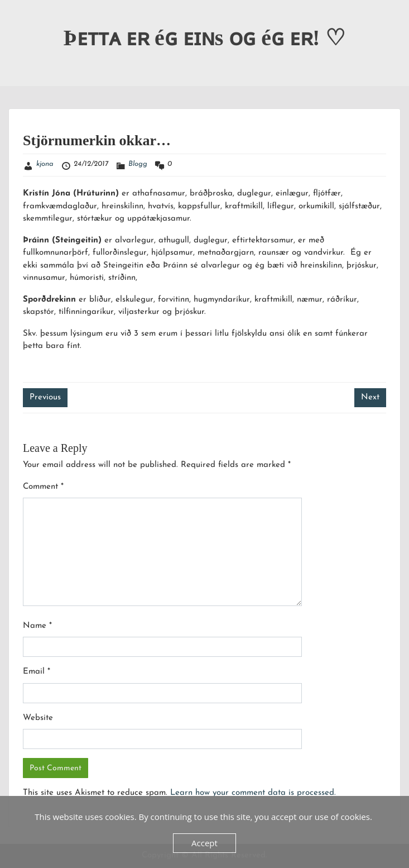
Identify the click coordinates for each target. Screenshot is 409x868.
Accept (204, 843)
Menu (20, 19)
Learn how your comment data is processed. (253, 793)
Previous (45, 397)
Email (37, 672)
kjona (45, 164)
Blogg (138, 164)
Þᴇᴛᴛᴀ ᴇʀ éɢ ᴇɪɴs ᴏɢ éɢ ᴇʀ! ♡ (205, 38)
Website (38, 718)
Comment (43, 487)
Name (37, 626)
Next (370, 397)
